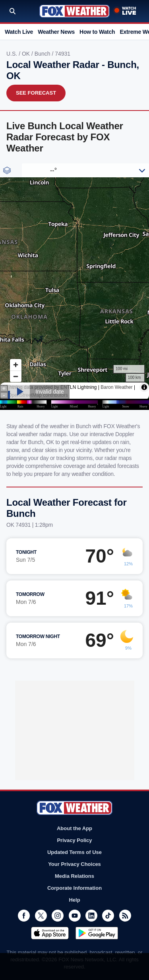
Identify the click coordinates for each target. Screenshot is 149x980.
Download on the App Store (50, 933)
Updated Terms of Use (74, 852)
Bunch (43, 54)
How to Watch (97, 32)
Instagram (58, 916)
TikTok (108, 916)
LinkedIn (91, 916)
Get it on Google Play (97, 933)
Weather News (56, 32)
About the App (74, 828)
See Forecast (36, 93)
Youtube (75, 916)
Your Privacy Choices (74, 864)
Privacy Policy (74, 840)
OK (27, 54)
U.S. (13, 54)
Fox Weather (74, 11)
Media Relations (74, 876)
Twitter (41, 916)
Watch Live (19, 32)
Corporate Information (74, 888)
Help (74, 900)
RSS (125, 916)
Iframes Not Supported (74, 287)
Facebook (24, 916)
